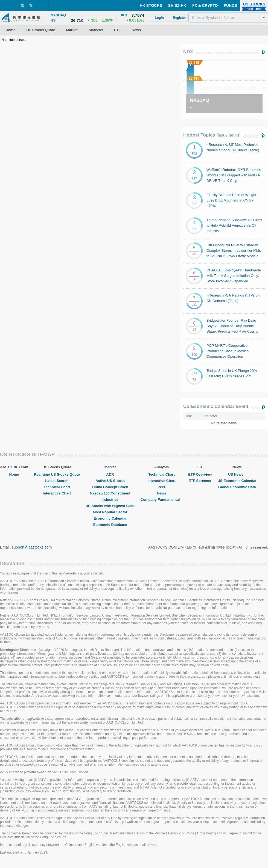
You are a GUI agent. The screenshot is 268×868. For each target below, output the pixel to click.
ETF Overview (200, 474)
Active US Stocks (110, 481)
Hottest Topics (212, 135)
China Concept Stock (110, 487)
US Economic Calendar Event (216, 406)
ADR (110, 474)
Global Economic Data (237, 487)
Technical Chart (57, 487)
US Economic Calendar (237, 481)
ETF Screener (200, 481)
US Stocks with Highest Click (110, 506)
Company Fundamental (162, 500)
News (161, 493)
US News (237, 474)
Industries (110, 500)
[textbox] (228, 17)
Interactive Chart (57, 493)
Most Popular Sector (110, 512)
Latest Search (57, 481)
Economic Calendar (110, 518)
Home (14, 474)
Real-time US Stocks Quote (57, 474)
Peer (161, 487)
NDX (188, 52)
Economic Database (110, 525)
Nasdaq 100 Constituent (110, 493)
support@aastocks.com (32, 547)
